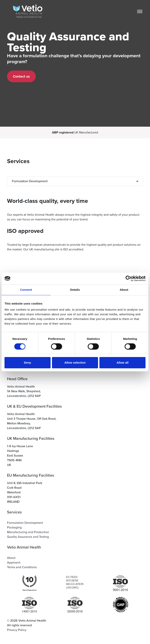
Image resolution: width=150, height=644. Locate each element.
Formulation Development (25, 523)
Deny (27, 363)
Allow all (123, 363)
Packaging (14, 527)
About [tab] (124, 290)
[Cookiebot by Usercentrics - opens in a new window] (128, 278)
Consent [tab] (26, 290)
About (11, 558)
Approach (14, 563)
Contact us (21, 76)
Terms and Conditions (22, 567)
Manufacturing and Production (28, 532)
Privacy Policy (17, 630)
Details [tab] (75, 290)
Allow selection (75, 363)
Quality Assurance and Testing (28, 537)
